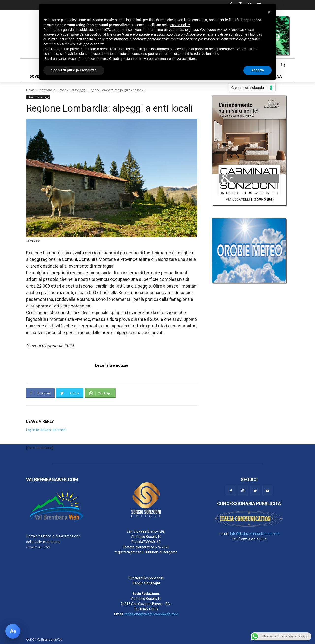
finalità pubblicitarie (98, 39)
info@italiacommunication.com (255, 534)
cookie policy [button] (180, 25)
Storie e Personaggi (72, 90)
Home (30, 90)
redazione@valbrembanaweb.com (151, 614)
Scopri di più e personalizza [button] (74, 70)
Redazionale (47, 90)
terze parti (120, 30)
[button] (283, 64)
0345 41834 (149, 609)
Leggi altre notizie (112, 365)
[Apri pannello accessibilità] (13, 631)
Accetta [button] (258, 70)
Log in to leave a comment (47, 430)
